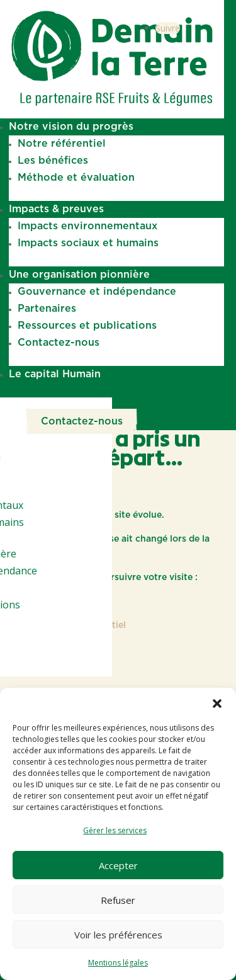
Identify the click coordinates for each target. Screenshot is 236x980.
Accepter (118, 865)
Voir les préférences (118, 935)
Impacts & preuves (56, 209)
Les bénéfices (53, 161)
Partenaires (47, 309)
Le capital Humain (55, 374)
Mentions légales (118, 963)
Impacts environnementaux (87, 226)
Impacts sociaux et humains (88, 243)
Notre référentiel (62, 144)
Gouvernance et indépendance (97, 292)
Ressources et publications (87, 326)
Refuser (118, 900)
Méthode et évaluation (76, 178)
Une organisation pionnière (79, 275)
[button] (217, 704)
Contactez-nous (59, 343)
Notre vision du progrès (71, 127)
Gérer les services (115, 830)
